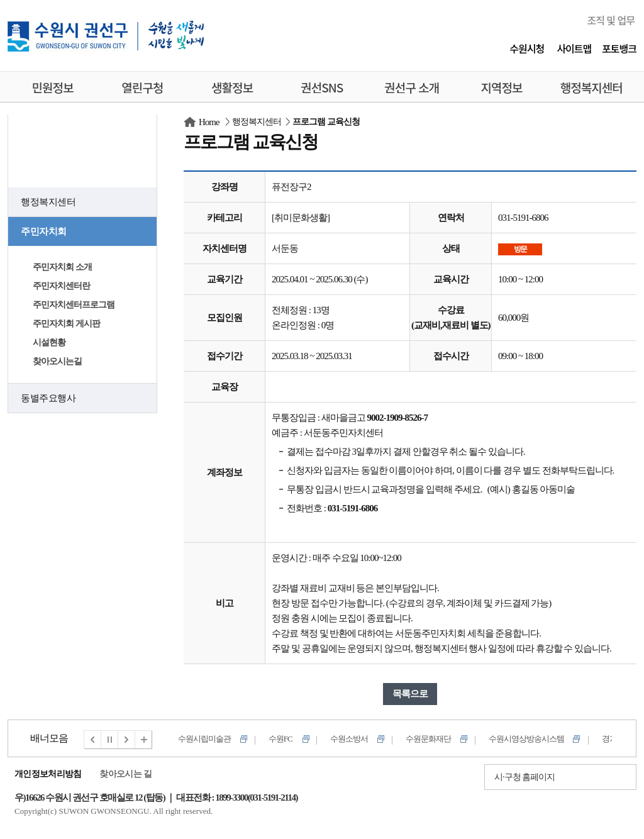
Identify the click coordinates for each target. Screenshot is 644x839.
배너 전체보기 (144, 740)
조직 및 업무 (611, 20)
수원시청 (527, 48)
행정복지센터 (48, 202)
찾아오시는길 (57, 361)
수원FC (280, 739)
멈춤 (110, 740)
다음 (127, 740)
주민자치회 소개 (62, 267)
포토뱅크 (619, 48)
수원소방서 (349, 739)
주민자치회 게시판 (66, 324)
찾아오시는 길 (125, 774)
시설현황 (49, 342)
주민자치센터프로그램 (74, 305)
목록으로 (410, 694)
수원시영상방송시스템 (526, 739)
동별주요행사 (48, 398)
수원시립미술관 (204, 739)
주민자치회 (44, 231)
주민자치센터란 (61, 286)
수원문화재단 (428, 739)
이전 (92, 740)
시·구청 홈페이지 (525, 777)
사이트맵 (574, 48)
